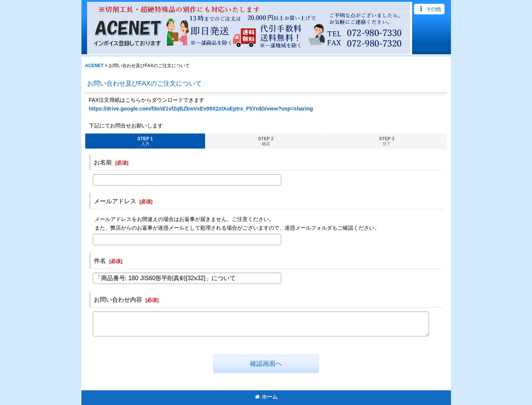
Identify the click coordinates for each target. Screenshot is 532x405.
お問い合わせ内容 (118, 299)
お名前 (103, 162)
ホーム (266, 397)
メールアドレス (115, 201)
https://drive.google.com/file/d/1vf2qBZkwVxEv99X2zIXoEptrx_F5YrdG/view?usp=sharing (201, 109)
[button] (429, 9)
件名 (100, 261)
